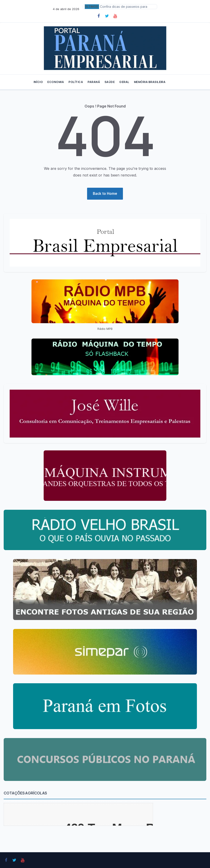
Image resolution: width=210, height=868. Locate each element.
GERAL (124, 82)
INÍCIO (38, 82)
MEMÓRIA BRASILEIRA (150, 82)
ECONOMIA (56, 82)
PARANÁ (94, 82)
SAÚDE (110, 82)
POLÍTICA (76, 82)
